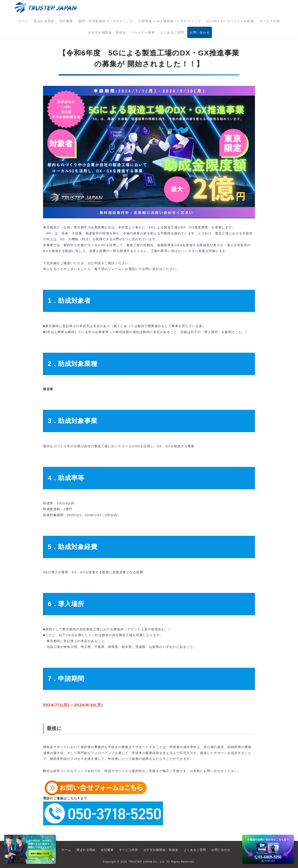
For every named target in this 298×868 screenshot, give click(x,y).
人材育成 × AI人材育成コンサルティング (170, 21)
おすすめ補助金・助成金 (107, 32)
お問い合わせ (200, 32)
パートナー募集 (143, 32)
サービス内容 (270, 21)
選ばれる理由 (44, 21)
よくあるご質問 (172, 32)
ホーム (23, 21)
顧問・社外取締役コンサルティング (106, 21)
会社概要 (66, 21)
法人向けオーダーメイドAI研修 (230, 21)
